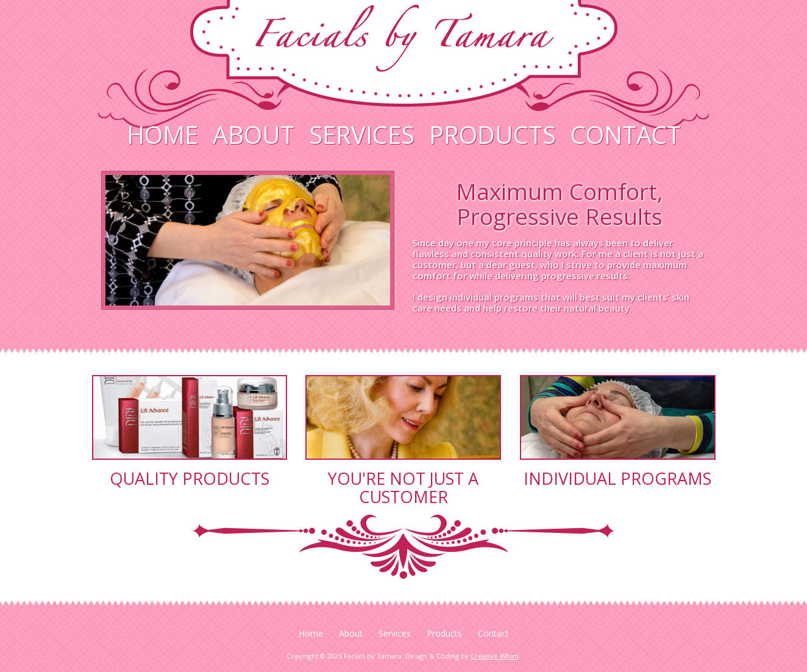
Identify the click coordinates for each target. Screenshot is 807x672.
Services (362, 134)
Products (492, 134)
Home (162, 134)
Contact (626, 134)
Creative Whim (495, 656)
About (254, 134)
